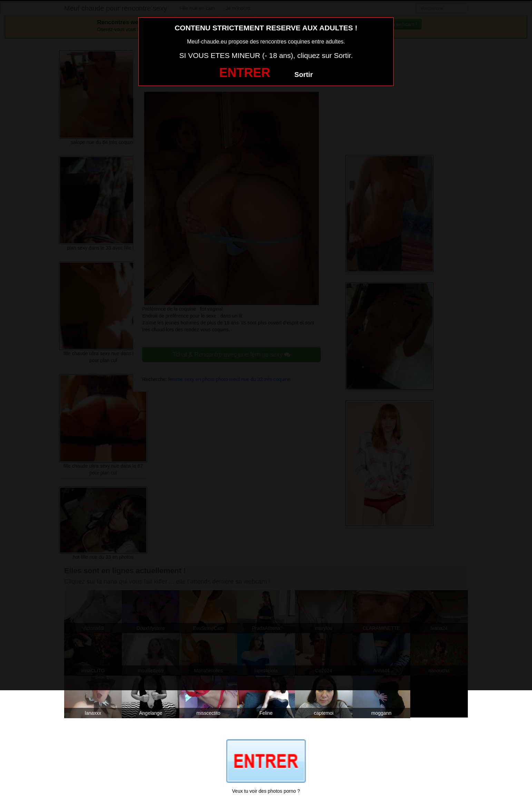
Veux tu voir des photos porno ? (266, 791)
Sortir (303, 75)
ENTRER (245, 73)
